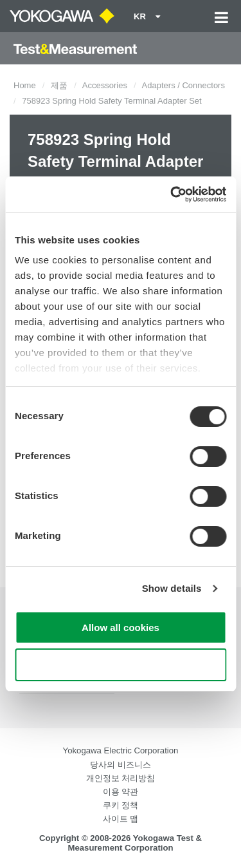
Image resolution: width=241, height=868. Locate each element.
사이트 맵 (121, 819)
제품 (59, 85)
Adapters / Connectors (183, 85)
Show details (172, 588)
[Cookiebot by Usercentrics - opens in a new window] (172, 194)
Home (25, 85)
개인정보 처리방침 (121, 778)
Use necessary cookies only (120, 665)
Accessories (105, 85)
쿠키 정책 (121, 805)
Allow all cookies (121, 627)
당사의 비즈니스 (121, 765)
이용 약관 (121, 792)
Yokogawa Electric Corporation (121, 750)
